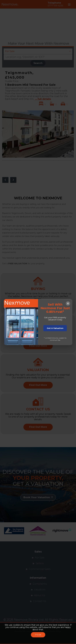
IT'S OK (38, 635)
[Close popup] (68, 303)
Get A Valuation (55, 328)
